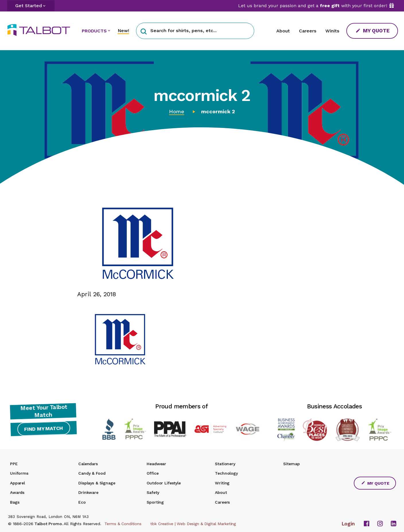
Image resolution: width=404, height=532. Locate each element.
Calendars (88, 464)
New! (123, 31)
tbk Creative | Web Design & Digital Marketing (193, 524)
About (283, 31)
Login (348, 524)
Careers (308, 31)
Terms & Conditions (123, 524)
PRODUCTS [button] (94, 31)
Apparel (18, 483)
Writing (222, 483)
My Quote (373, 31)
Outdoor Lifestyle (164, 483)
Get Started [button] (29, 6)
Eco (82, 502)
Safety (153, 492)
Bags (15, 502)
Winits (332, 31)
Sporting (155, 502)
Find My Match (43, 430)
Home (177, 111)
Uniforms (19, 473)
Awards (17, 492)
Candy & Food (92, 473)
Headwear (156, 464)
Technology (226, 473)
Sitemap (291, 464)
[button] (144, 31)
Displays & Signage (97, 483)
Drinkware (88, 492)
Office (153, 473)
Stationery (225, 464)
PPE (14, 464)
